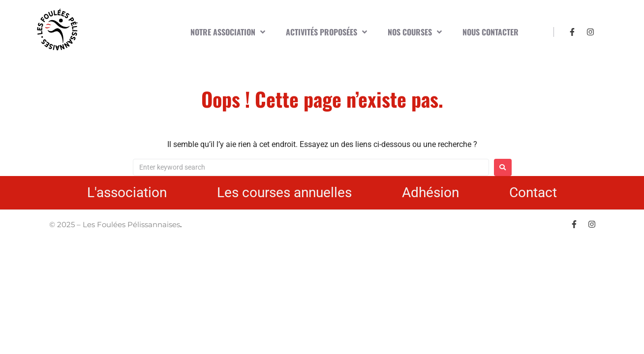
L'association (127, 192)
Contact (533, 192)
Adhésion (430, 192)
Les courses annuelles (284, 192)
